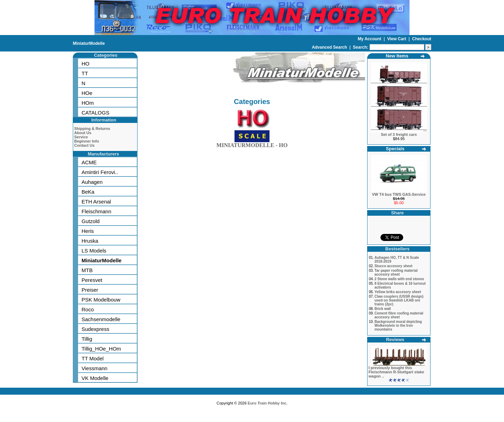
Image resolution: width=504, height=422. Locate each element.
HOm (88, 103)
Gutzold (91, 221)
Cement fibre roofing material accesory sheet (399, 315)
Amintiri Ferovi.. (100, 172)
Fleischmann (96, 211)
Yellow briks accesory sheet (398, 292)
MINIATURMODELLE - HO (252, 144)
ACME (89, 162)
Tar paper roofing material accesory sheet (396, 272)
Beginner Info (87, 141)
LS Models (94, 251)
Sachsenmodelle (101, 319)
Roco (88, 309)
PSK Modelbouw (101, 300)
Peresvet (92, 280)
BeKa (88, 192)
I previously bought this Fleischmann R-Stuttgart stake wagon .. (396, 372)
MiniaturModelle (89, 43)
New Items (397, 56)
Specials (395, 149)
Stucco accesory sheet (393, 266)
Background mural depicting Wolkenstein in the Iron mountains (398, 326)
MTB (87, 270)
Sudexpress (95, 329)
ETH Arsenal (96, 202)
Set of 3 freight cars (399, 134)
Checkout (422, 39)
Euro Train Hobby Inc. (268, 403)
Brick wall (383, 309)
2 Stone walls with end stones (399, 279)
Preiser (90, 290)
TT (85, 73)
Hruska (90, 241)
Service (81, 137)
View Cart (397, 39)
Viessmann (94, 368)
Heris (88, 231)
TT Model (93, 358)
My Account (370, 39)
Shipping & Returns (92, 129)
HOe (87, 93)
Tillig (87, 339)
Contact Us (84, 145)
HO (86, 64)
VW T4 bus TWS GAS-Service (399, 194)
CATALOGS (95, 113)
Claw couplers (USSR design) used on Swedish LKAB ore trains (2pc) (399, 300)
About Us (83, 133)
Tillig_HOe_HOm (101, 349)
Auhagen (92, 182)
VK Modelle (95, 378)
